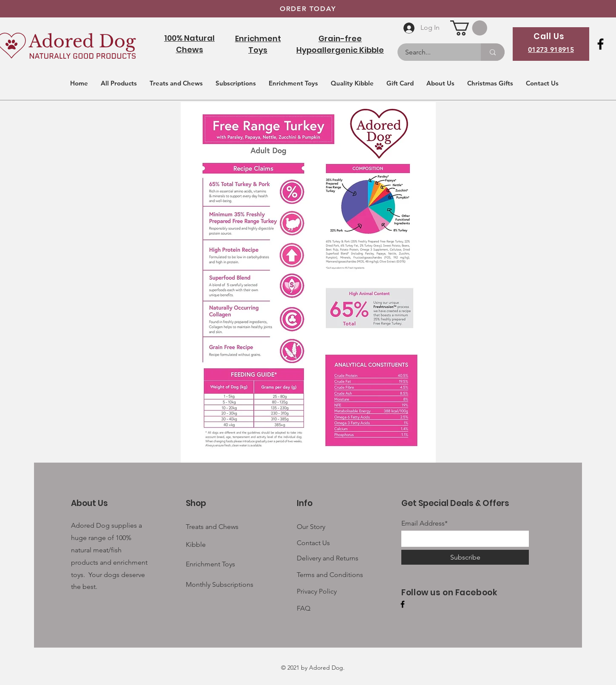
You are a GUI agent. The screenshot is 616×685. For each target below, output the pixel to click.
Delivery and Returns (328, 558)
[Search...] (434, 52)
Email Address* (424, 523)
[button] (469, 28)
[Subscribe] (465, 557)
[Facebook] (600, 44)
